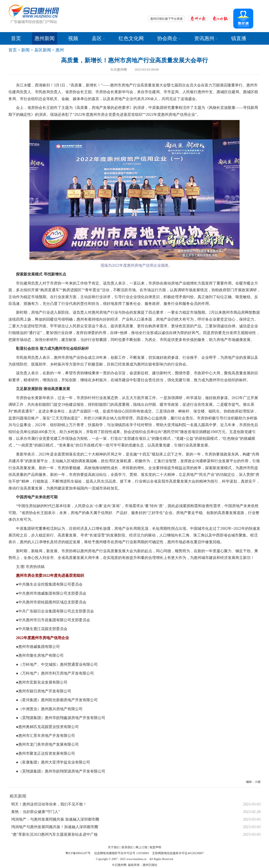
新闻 (25, 50)
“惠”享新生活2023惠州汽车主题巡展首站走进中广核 (54, 834)
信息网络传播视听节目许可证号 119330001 (122, 853)
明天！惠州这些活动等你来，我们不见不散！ (49, 804)
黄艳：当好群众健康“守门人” (36, 812)
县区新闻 (43, 50)
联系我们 (128, 847)
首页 (16, 38)
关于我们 (114, 847)
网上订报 (141, 847)
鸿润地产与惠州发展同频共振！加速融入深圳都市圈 (55, 827)
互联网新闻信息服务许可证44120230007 (178, 853)
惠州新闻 (45, 38)
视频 (73, 38)
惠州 (60, 50)
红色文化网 (131, 38)
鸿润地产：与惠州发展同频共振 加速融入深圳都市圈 (55, 819)
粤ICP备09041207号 (78, 853)
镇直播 (239, 38)
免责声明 (155, 847)
